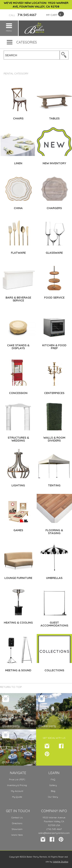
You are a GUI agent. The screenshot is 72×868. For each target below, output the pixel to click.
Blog (53, 791)
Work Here (17, 835)
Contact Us (17, 817)
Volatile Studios (60, 862)
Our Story (53, 797)
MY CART (52, 15)
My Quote (17, 797)
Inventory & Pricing (17, 785)
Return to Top (11, 687)
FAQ (53, 779)
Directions (17, 823)
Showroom (17, 829)
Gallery (53, 785)
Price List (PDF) (17, 779)
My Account (17, 791)
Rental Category (16, 73)
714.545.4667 (23, 15)
